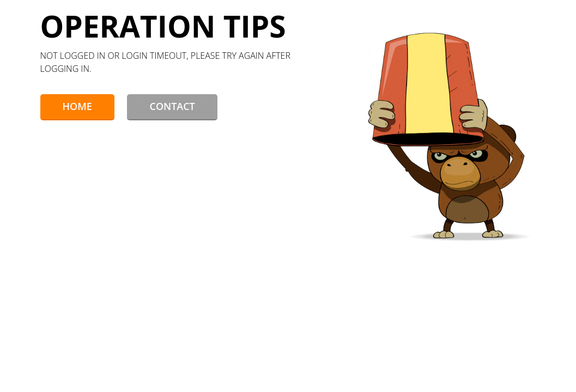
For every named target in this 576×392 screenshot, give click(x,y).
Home (77, 106)
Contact (172, 106)
